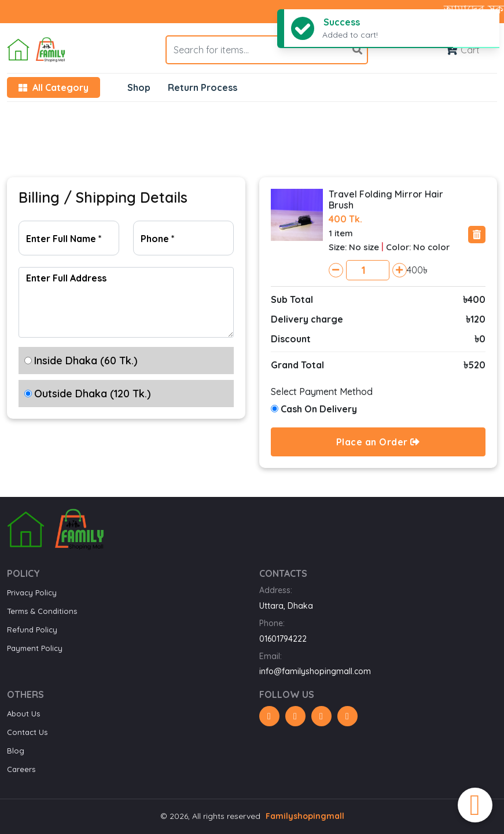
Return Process (203, 87)
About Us (23, 714)
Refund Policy (32, 630)
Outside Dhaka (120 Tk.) (92, 394)
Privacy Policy (32, 592)
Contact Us (27, 732)
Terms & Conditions (42, 611)
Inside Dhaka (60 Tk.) (86, 361)
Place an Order (378, 442)
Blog (16, 751)
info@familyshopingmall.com (315, 671)
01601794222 (283, 639)
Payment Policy (35, 648)
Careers (21, 769)
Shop (139, 87)
